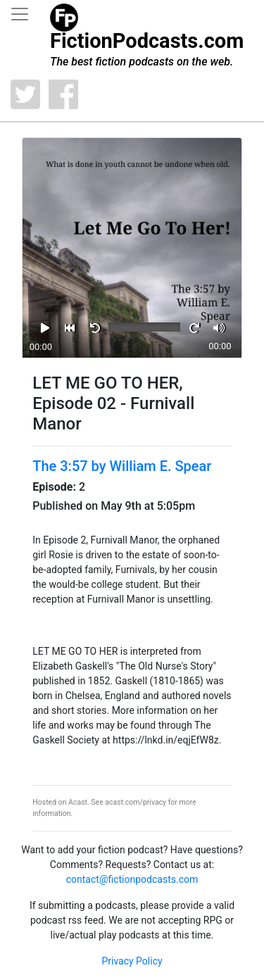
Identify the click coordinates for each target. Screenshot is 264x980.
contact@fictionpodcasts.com (132, 879)
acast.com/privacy (136, 802)
